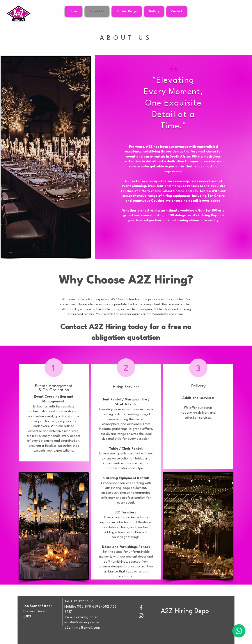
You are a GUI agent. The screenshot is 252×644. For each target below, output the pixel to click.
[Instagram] (141, 616)
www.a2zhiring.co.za (82, 617)
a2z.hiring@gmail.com (82, 628)
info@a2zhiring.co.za (82, 623)
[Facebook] (141, 607)
